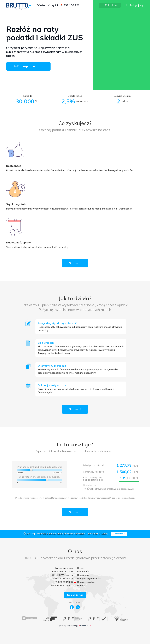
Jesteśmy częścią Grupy (75, 626)
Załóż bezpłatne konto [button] (28, 66)
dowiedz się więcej (98, 534)
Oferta (41, 5)
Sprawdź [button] (75, 263)
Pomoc (81, 585)
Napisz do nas (75, 595)
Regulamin (83, 575)
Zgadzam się (119, 534)
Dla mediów (84, 571)
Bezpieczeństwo (86, 582)
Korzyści (53, 5)
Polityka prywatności (89, 578)
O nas (80, 568)
